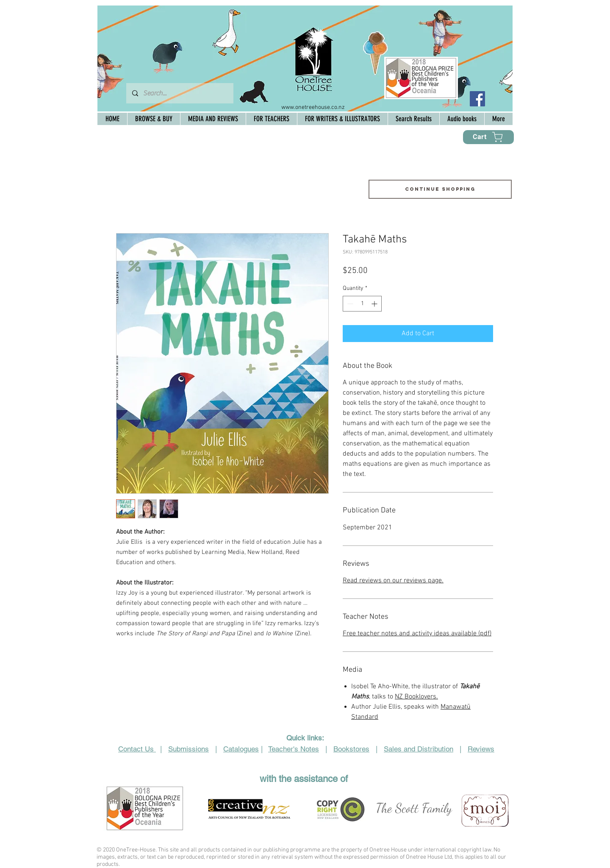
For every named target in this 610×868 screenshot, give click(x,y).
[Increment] (375, 304)
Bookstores (351, 749)
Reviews (481, 749)
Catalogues (241, 749)
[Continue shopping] (440, 189)
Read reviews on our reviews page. (393, 581)
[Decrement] (349, 304)
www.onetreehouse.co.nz (313, 107)
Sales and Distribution (419, 749)
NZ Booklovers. (416, 697)
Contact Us (137, 749)
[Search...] (179, 93)
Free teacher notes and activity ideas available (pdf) (417, 634)
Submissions (189, 749)
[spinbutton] (362, 304)
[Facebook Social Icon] (477, 99)
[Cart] (488, 137)
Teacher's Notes (294, 749)
